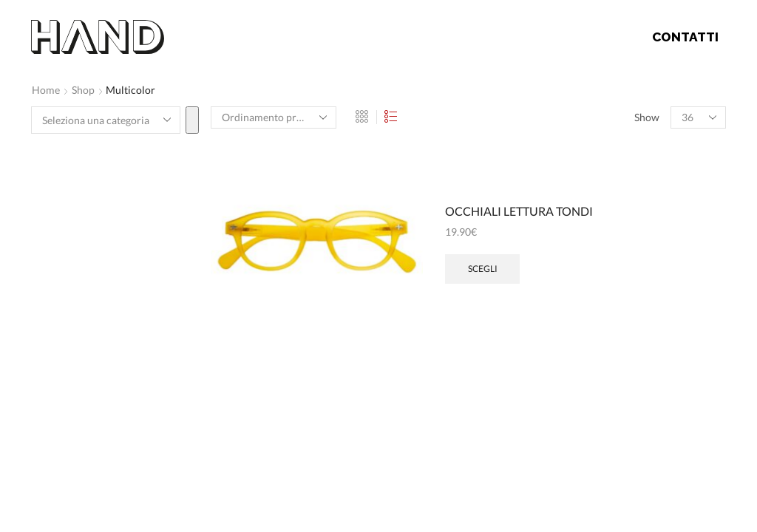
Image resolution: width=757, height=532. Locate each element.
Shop (83, 90)
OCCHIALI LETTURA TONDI (519, 211)
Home (46, 90)
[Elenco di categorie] (106, 120)
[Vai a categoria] (192, 120)
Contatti (685, 37)
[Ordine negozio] (274, 117)
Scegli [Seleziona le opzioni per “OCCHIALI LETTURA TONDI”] (483, 269)
